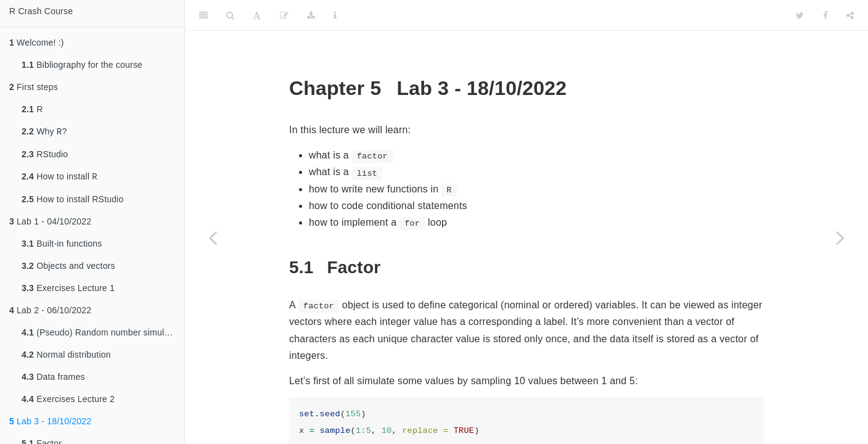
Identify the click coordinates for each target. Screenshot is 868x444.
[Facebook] (825, 15)
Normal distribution (66, 357)
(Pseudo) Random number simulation (103, 335)
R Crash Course (41, 11)
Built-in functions (62, 246)
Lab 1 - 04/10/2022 (50, 224)
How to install (59, 179)
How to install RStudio (73, 202)
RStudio (45, 155)
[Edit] (284, 15)
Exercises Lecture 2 (68, 401)
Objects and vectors (68, 268)
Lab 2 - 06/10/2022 (50, 313)
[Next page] (840, 237)
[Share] (850, 15)
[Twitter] (800, 15)
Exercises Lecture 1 (68, 290)
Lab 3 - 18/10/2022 (50, 424)
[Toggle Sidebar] (203, 15)
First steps (34, 87)
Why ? (44, 132)
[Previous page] (213, 237)
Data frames (53, 379)
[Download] (311, 15)
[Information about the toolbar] (335, 15)
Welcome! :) (37, 43)
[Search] (230, 15)
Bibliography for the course (82, 65)
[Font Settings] (257, 15)
